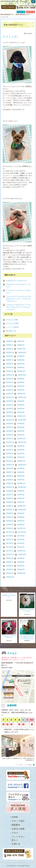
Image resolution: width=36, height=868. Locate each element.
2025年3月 (10, 367)
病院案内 (16, 825)
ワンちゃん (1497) (12, 323)
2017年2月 (21, 547)
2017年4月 (21, 543)
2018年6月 (21, 517)
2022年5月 (10, 431)
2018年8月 (21, 513)
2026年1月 (10, 349)
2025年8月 (21, 356)
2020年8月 (21, 468)
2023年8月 (21, 401)
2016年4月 (21, 566)
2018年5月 (10, 521)
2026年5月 (10, 341)
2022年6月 (21, 427)
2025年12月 (21, 349)
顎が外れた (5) (11, 331)
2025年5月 (10, 364)
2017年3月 (10, 547)
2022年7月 (10, 427)
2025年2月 (21, 367)
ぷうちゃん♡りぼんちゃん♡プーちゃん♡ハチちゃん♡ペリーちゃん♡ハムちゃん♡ (18, 307)
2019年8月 (21, 491)
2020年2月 (21, 480)
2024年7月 (10, 382)
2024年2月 (21, 390)
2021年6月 (21, 450)
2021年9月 (10, 446)
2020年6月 (21, 472)
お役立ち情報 (18, 829)
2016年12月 (21, 551)
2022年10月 (22, 420)
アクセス (20, 12)
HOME (15, 817)
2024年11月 (10, 375)
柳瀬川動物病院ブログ (23, 14)
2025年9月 (10, 356)
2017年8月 (21, 536)
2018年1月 (10, 528)
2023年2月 (21, 412)
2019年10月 (22, 487)
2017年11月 (10, 532)
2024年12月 (21, 371)
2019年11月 (10, 487)
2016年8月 (21, 558)
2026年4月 (21, 341)
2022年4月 (21, 431)
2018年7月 (10, 517)
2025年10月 (22, 353)
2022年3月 (10, 435)
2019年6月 (21, 495)
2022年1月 (10, 439)
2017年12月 (21, 528)
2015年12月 (21, 573)
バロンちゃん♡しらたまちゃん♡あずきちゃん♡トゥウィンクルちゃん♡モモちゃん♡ (18, 299)
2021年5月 (10, 454)
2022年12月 (21, 416)
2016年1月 (10, 573)
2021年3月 (10, 457)
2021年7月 (10, 450)
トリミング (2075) (12, 327)
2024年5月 (10, 386)
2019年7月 (10, 495)
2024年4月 (21, 386)
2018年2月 (21, 525)
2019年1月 (10, 506)
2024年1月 (10, 394)
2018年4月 (21, 521)
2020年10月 (22, 465)
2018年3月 (10, 525)
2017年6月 (21, 540)
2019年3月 (10, 502)
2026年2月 (21, 345)
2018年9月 (10, 513)
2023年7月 (10, 405)
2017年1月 (10, 551)
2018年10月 (22, 510)
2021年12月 (21, 439)
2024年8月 (21, 379)
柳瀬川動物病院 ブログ (20, 590)
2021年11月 (10, 442)
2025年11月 (10, 353)
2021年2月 (21, 457)
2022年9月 (10, 424)
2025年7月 (10, 360)
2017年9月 (10, 536)
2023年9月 (10, 401)
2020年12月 (21, 461)
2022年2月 (21, 435)
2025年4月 (21, 364)
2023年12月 (21, 394)
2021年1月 (10, 461)
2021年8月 (21, 446)
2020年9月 (10, 468)
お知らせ (16, 844)
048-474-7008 (7, 668)
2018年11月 (10, 510)
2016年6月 (21, 562)
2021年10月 (22, 442)
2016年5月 (10, 566)
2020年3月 (10, 480)
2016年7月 (10, 562)
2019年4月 (21, 498)
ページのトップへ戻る (24, 765)
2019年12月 (21, 483)
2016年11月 (10, 555)
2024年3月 (10, 390)
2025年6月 (21, 360)
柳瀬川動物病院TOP (7, 14)
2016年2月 (21, 570)
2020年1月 (10, 483)
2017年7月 (10, 540)
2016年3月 (10, 570)
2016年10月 (22, 555)
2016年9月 (10, 558)
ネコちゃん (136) (12, 320)
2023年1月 (10, 416)
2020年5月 (10, 476)
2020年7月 (10, 472)
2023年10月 (22, 397)
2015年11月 (10, 577)
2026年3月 (10, 345)
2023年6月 (21, 405)
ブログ (15, 833)
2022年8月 (21, 424)
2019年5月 (10, 498)
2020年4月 (21, 476)
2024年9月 (10, 379)
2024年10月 (22, 375)
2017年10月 (22, 532)
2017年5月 (10, 543)
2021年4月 (21, 454)
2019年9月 (10, 491)
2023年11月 (10, 397)
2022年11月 (10, 420)
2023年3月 (10, 412)
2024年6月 (21, 382)
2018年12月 (21, 506)
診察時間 (29, 12)
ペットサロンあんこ (18, 838)
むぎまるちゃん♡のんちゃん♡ (17, 281)
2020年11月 (10, 465)
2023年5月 (10, 409)
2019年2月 (21, 502)
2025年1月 (10, 371)
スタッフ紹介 (18, 821)
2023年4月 (21, 409)
